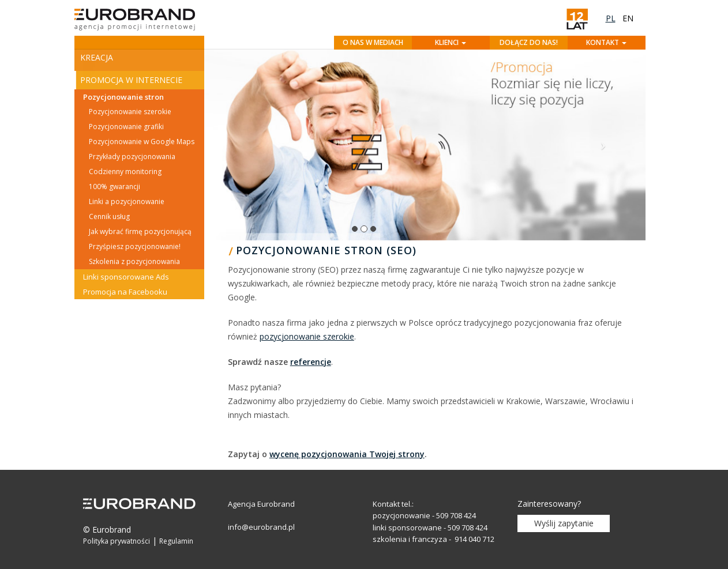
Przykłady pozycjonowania (132, 157)
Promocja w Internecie (131, 80)
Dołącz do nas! (529, 42)
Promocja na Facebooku (125, 292)
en (628, 18)
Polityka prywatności (117, 541)
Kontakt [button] (606, 42)
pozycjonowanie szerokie (307, 336)
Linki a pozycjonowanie (127, 201)
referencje (311, 362)
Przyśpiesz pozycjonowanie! (135, 246)
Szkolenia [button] (102, 312)
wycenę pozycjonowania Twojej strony (347, 454)
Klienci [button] (451, 42)
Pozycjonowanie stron (123, 97)
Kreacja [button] (97, 57)
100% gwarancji (115, 186)
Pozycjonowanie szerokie (130, 112)
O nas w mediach (373, 42)
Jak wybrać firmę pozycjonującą (140, 231)
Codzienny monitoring (125, 172)
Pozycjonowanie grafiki (126, 127)
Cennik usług (109, 216)
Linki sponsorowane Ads (126, 277)
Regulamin (176, 541)
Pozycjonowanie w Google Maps (142, 142)
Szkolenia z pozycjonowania (134, 261)
